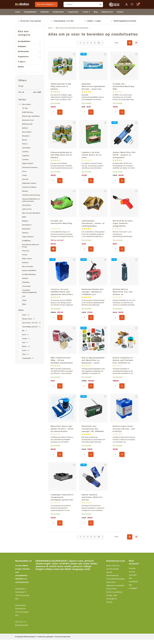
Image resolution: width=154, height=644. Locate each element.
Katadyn (25, 195)
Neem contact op (113, 570)
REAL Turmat (27, 263)
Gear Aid (25, 184)
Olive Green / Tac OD (31, 327)
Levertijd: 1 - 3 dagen (93, 25)
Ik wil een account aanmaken (133, 576)
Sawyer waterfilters (29, 275)
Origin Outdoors (28, 241)
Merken (120, 16)
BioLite (25, 144)
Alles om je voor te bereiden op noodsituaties (72, 32)
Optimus (25, 237)
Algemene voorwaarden (115, 590)
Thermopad (26, 291)
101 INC (25, 113)
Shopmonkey (66, 641)
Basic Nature (27, 136)
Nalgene (25, 225)
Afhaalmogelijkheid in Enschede (124, 25)
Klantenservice (107, 16)
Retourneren (111, 586)
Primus (25, 259)
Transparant (28, 363)
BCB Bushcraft (27, 128)
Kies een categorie (55, 6)
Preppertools (73, 16)
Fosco (24, 176)
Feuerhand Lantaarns (30, 172)
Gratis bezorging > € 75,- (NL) (62, 25)
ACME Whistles (28, 117)
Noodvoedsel (58, 16)
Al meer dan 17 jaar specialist (29, 25)
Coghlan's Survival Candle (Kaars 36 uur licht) (92, 159)
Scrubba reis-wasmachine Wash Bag (61, 226)
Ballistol (25, 132)
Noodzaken (26, 233)
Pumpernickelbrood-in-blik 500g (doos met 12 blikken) (62, 159)
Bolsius (25, 148)
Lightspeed (50, 641)
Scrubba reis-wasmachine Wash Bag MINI (123, 91)
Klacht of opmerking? (114, 596)
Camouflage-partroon (31, 331)
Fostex (25, 180)
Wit (25, 335)
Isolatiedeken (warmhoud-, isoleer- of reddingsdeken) (93, 228)
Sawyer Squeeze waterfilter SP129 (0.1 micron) (92, 501)
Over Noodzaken (113, 573)
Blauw (26, 351)
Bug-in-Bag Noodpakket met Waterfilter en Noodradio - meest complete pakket (93, 365)
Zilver (25, 359)
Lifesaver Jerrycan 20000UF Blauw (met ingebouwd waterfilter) (62, 296)
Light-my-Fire (27, 213)
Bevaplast (26, 140)
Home (18, 16)
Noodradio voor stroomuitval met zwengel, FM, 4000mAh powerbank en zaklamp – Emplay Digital (93, 433)
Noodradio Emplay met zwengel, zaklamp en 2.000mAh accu (93, 296)
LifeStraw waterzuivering (31, 199)
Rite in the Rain (28, 271)
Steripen (25, 283)
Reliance (25, 267)
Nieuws (109, 577)
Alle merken (26, 109)
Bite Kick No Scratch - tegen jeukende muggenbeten (123, 228)
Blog (96, 16)
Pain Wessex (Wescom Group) (31, 250)
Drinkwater (45, 16)
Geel (25, 347)
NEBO (24, 221)
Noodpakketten (30, 16)
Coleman (25, 164)
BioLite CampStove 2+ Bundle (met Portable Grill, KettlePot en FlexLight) (123, 365)
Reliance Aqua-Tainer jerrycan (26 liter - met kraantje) (124, 433)
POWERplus (26, 245)
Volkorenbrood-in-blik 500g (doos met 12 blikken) (61, 91)
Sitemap (109, 606)
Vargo (24, 305)
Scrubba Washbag (29, 279)
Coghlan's (26, 160)
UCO (24, 301)
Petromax (26, 255)
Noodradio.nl (27, 229)
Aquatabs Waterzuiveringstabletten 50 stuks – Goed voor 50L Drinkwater (93, 91)
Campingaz (26, 152)
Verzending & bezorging (115, 583)
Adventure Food (28, 125)
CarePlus (25, 156)
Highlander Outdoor (29, 188)
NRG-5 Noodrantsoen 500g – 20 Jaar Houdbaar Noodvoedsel (62, 365)
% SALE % (86, 16)
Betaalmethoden (113, 580)
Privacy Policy (111, 593)
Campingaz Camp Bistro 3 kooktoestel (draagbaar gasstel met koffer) (62, 502)
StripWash (26, 287)
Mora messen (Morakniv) (31, 217)
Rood (25, 339)
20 (99, 47)
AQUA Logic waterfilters (31, 121)
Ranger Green (28, 323)
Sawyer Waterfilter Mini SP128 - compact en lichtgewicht (124, 159)
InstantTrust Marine (29, 192)
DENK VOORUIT (28, 168)
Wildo (24, 309)
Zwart (26, 319)
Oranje (26, 343)
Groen (26, 355)
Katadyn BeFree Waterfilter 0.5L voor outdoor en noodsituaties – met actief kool (123, 296)
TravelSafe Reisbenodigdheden (29, 296)
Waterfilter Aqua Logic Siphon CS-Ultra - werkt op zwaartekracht (62, 433)
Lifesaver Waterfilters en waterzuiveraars (31, 204)
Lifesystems (27, 210)
